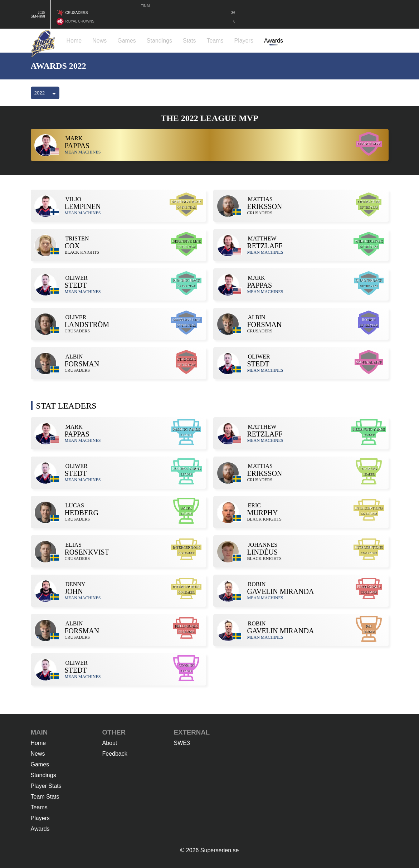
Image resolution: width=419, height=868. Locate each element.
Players (40, 818)
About (110, 743)
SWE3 (182, 743)
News (38, 754)
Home (38, 743)
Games (40, 764)
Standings (43, 775)
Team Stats (45, 797)
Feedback (115, 754)
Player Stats (46, 786)
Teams (39, 807)
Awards (40, 829)
